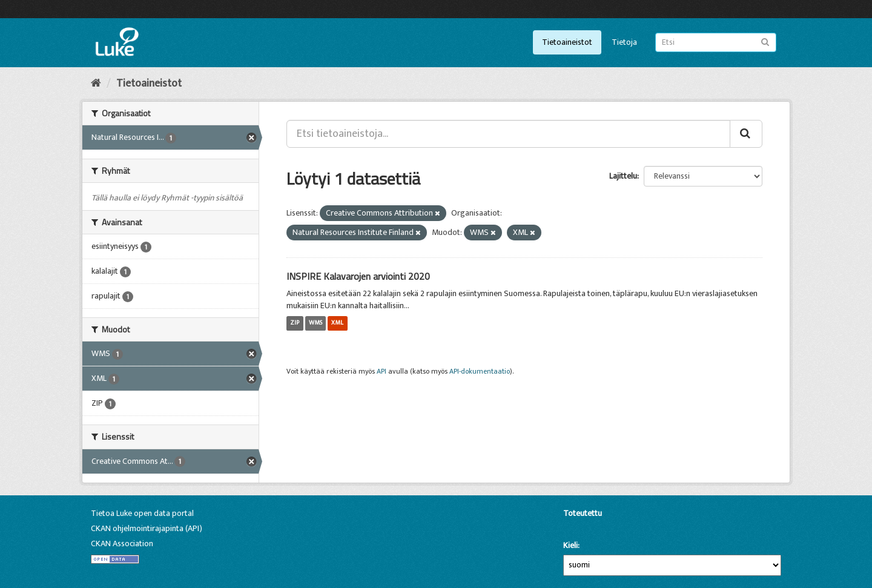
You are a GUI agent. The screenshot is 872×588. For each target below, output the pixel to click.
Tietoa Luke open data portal (142, 513)
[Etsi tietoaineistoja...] (508, 134)
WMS (315, 323)
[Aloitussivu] (96, 84)
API (381, 372)
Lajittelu (623, 176)
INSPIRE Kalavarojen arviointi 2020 (358, 276)
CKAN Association (122, 543)
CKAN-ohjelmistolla (584, 527)
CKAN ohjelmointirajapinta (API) (147, 528)
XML (337, 323)
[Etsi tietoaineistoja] (716, 42)
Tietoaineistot (567, 42)
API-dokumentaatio (480, 372)
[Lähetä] (765, 41)
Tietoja (624, 42)
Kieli (570, 546)
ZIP (295, 323)
